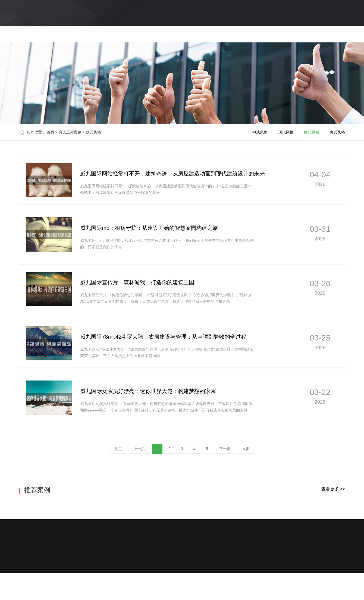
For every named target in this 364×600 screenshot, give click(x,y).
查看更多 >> (333, 489)
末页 (246, 449)
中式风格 (260, 132)
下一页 (225, 449)
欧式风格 (93, 132)
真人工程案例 (70, 132)
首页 (51, 132)
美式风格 (337, 132)
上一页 (139, 449)
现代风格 (286, 132)
